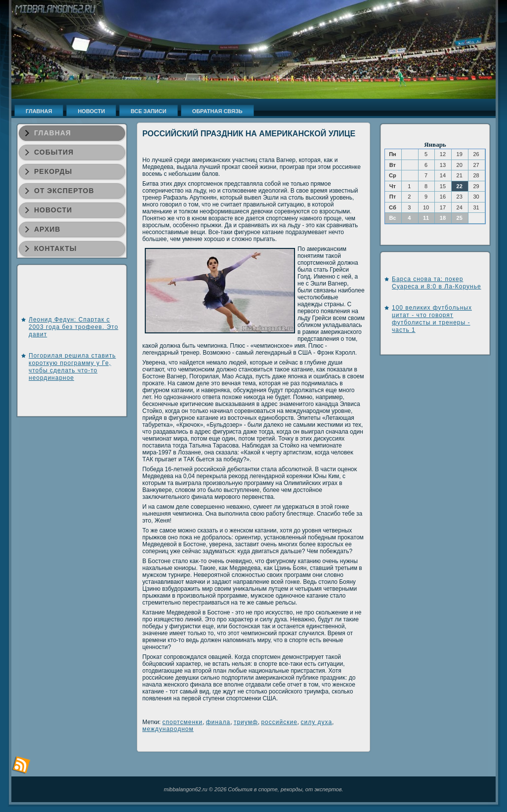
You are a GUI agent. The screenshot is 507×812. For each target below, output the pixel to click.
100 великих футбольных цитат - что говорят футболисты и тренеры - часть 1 (432, 319)
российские (279, 722)
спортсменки (183, 722)
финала (218, 722)
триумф (246, 722)
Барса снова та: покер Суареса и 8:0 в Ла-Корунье (437, 283)
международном (168, 729)
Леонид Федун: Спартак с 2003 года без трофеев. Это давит (73, 327)
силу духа (317, 722)
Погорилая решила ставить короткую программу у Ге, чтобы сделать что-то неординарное (72, 367)
